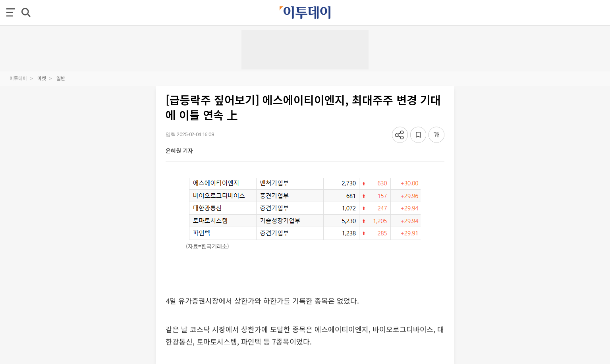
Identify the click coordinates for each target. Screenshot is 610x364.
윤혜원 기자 (179, 150)
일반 (61, 78)
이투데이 (18, 78)
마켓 (42, 78)
